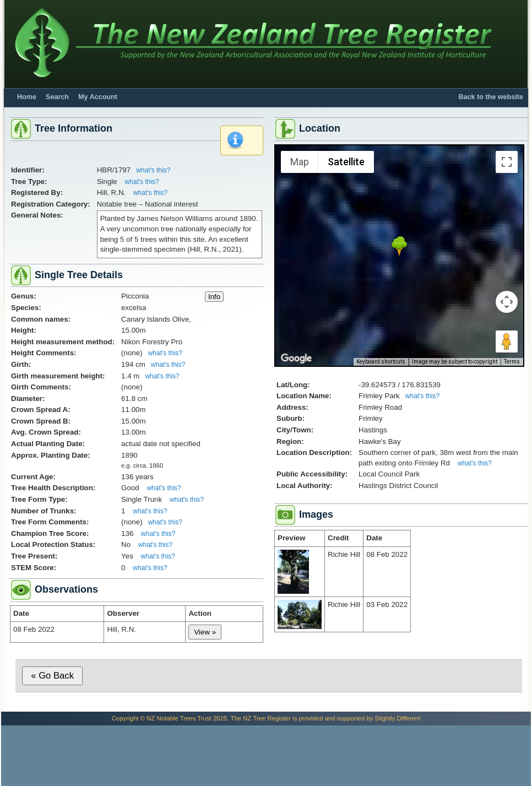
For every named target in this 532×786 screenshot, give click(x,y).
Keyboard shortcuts (381, 362)
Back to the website (491, 97)
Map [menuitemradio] (300, 162)
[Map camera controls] (507, 302)
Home (27, 97)
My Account (98, 97)
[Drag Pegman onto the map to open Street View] (507, 341)
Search (57, 97)
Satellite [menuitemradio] (346, 162)
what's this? (153, 170)
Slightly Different (398, 718)
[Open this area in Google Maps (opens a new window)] (296, 359)
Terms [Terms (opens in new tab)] (512, 362)
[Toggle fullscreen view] (507, 162)
